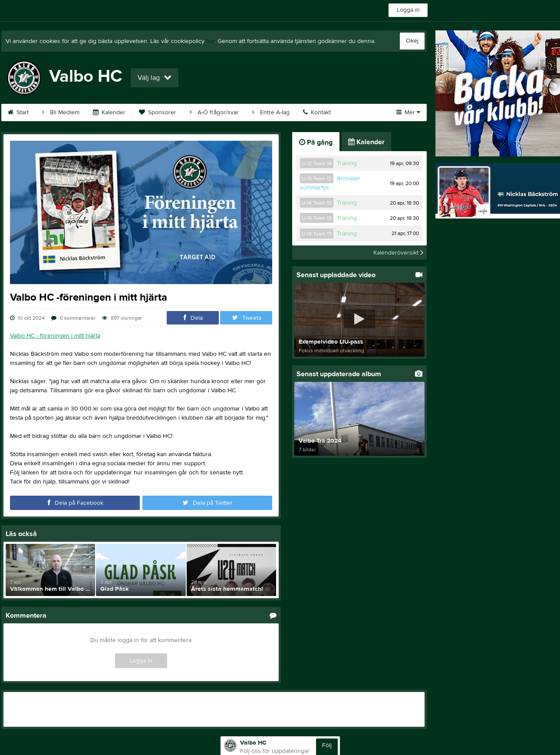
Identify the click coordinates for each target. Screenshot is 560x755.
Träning (347, 163)
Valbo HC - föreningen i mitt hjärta (55, 336)
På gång (316, 142)
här (210, 41)
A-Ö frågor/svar (214, 113)
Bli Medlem (61, 113)
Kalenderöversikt (398, 252)
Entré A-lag (271, 113)
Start (18, 113)
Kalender (109, 113)
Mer (408, 113)
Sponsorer (158, 113)
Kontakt (317, 113)
